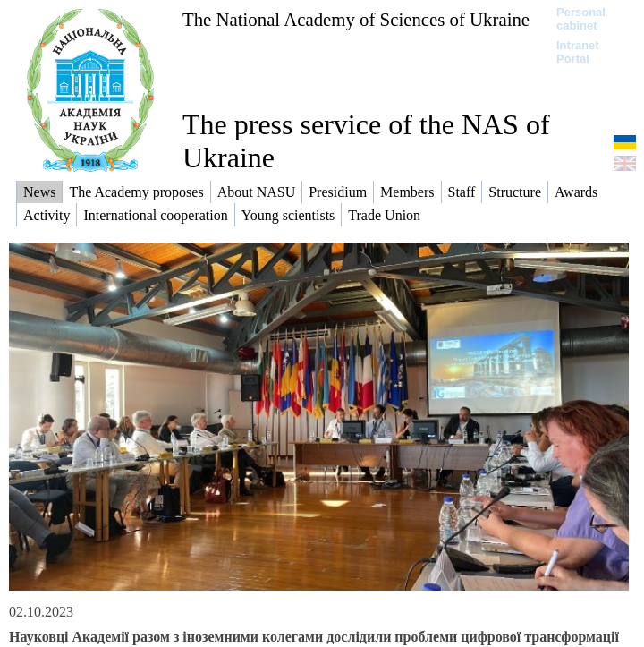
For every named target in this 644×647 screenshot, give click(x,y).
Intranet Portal (578, 52)
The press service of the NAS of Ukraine (366, 141)
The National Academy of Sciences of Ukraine (356, 19)
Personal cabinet (581, 19)
